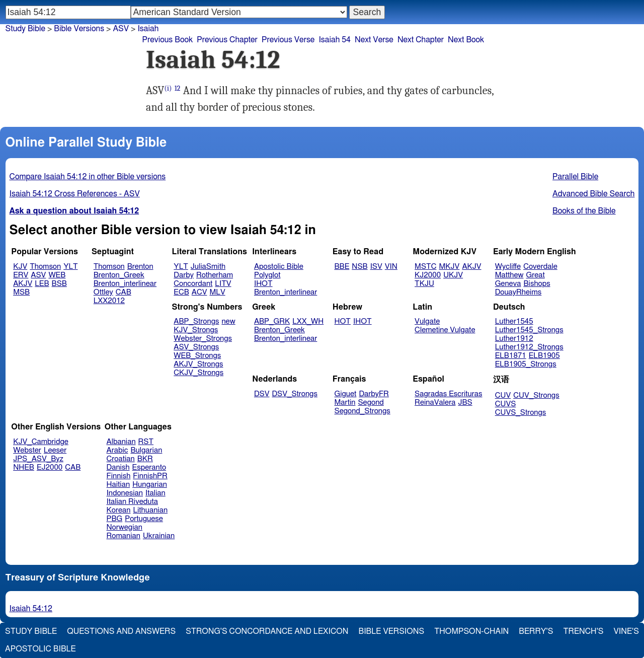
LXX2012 (109, 301)
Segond (371, 403)
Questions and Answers (121, 631)
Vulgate (427, 321)
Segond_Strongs (363, 411)
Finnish (119, 476)
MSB (21, 292)
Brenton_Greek (119, 275)
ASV (38, 275)
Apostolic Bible (41, 649)
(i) (168, 88)
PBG (115, 519)
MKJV (449, 267)
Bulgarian (146, 450)
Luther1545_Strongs (529, 330)
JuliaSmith (208, 267)
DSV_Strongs (295, 394)
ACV (199, 292)
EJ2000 (50, 467)
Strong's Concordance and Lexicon (267, 631)
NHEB (24, 467)
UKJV (453, 275)
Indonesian (125, 493)
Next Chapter (421, 40)
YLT (70, 267)
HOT (343, 321)
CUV (503, 395)
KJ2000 (428, 275)
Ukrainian (159, 536)
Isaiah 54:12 (31, 609)
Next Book (466, 40)
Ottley (103, 292)
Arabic (117, 450)
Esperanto (149, 467)
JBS (465, 403)
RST (146, 442)
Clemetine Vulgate (445, 330)
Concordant (193, 284)
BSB (59, 284)
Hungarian (150, 485)
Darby (184, 275)
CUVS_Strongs (521, 413)
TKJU (424, 284)
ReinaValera (435, 403)
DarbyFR (374, 394)
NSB (359, 267)
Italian (155, 493)
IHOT (263, 284)
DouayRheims (518, 292)
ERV (21, 275)
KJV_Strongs (196, 330)
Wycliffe (508, 267)
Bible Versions (79, 29)
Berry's (536, 631)
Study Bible (25, 29)
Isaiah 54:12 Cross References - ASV (75, 194)
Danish (118, 467)
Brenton (140, 267)
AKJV (23, 284)
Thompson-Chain (471, 631)
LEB (42, 284)
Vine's (626, 631)
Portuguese (144, 519)
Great (536, 275)
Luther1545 (514, 321)
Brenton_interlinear (125, 284)
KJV (20, 267)
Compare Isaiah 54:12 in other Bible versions (88, 177)
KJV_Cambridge (41, 442)
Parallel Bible (575, 177)
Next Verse (374, 40)
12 (178, 88)
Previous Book (167, 40)
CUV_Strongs (536, 395)
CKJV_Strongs (198, 373)
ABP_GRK (272, 321)
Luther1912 (514, 339)
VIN (391, 267)
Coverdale (540, 267)
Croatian (121, 459)
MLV (217, 292)
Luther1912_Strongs (529, 347)
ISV (376, 267)
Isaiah (148, 29)
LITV (223, 284)
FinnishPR (150, 476)
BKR (145, 459)
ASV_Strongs (196, 347)
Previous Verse (288, 40)
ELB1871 (511, 356)
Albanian (121, 442)
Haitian (118, 485)
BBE (342, 267)
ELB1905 (544, 356)
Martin (345, 403)
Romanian (124, 536)
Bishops (537, 284)
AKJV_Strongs (198, 364)
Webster (27, 450)
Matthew (509, 275)
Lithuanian (150, 510)
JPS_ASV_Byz (38, 459)
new (228, 321)
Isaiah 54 (335, 40)
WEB (57, 275)
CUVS (506, 404)
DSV (262, 394)
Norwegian (125, 527)
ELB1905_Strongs (526, 364)
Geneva (508, 284)
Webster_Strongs (203, 339)
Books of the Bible (584, 211)
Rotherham (215, 275)
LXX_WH (308, 321)
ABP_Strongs (196, 321)
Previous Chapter (227, 40)
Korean (119, 510)
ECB (181, 292)
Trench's (583, 631)
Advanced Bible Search (593, 194)
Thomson (45, 267)
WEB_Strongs (197, 356)
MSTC (425, 267)
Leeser (55, 450)
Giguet (346, 394)
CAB (124, 292)
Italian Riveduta (132, 502)
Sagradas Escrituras (448, 394)
